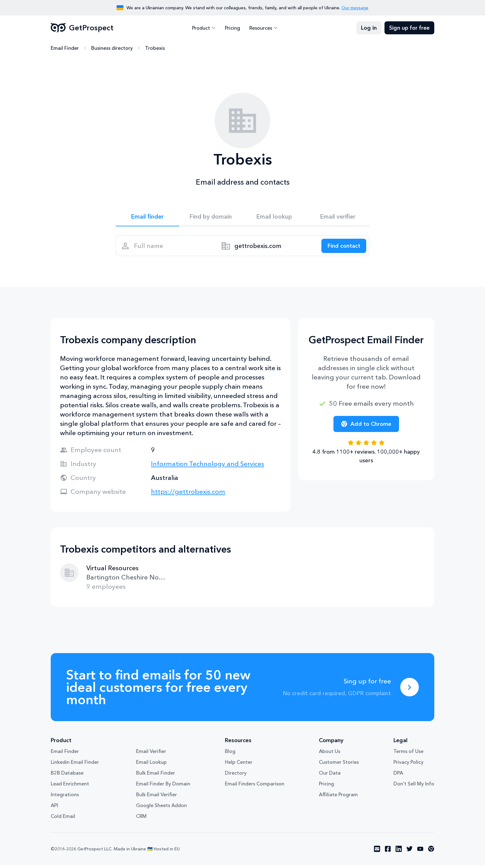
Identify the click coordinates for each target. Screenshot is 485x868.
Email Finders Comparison (255, 787)
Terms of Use (408, 754)
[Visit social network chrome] (431, 852)
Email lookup (274, 217)
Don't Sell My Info (414, 787)
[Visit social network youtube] (420, 852)
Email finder (147, 217)
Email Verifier (151, 754)
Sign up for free (409, 28)
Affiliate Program (338, 797)
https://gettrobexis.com (188, 494)
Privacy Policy (408, 765)
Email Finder (65, 48)
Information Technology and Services (208, 466)
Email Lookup (151, 765)
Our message (355, 8)
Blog (230, 754)
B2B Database (67, 776)
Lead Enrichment (70, 787)
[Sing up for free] (410, 690)
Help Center (239, 765)
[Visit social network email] (377, 852)
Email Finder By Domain (163, 787)
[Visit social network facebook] (388, 852)
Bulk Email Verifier (157, 797)
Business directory (112, 48)
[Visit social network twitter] (410, 852)
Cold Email (63, 819)
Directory (236, 776)
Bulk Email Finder (156, 776)
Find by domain (211, 217)
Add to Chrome (366, 427)
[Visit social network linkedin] (399, 852)
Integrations (65, 797)
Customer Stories (339, 765)
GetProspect (82, 28)
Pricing (232, 28)
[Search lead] (342, 248)
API (54, 808)
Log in (369, 28)
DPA (398, 776)
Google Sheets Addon (161, 808)
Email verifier (338, 217)
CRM (141, 819)
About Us (330, 754)
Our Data (330, 776)
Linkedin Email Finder (75, 765)
